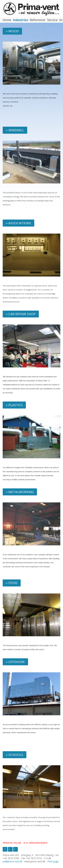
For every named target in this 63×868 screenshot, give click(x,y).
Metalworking (21, 492)
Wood (14, 31)
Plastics (16, 405)
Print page (53, 861)
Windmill (16, 130)
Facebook (5, 849)
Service (52, 20)
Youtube (15, 849)
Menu (52, 9)
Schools (16, 755)
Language (58, 9)
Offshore (17, 662)
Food (13, 583)
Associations (20, 223)
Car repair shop (22, 314)
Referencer (38, 20)
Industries (20, 20)
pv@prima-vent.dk (12, 861)
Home (7, 20)
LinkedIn (10, 849)
